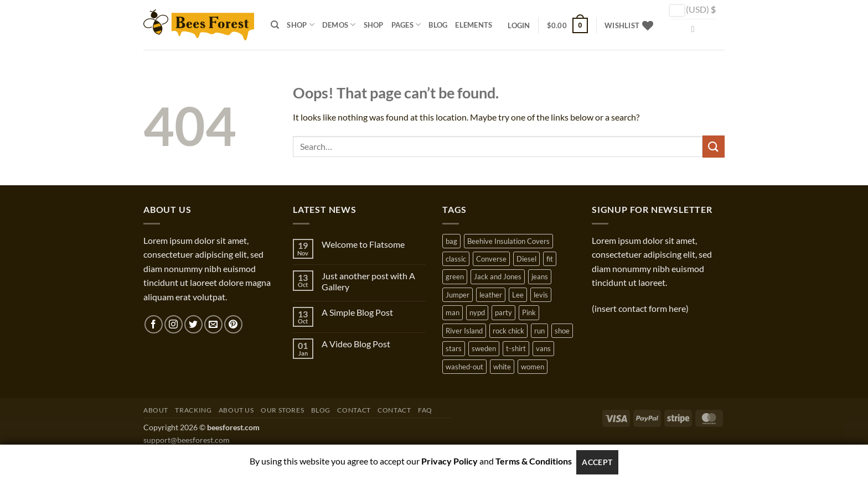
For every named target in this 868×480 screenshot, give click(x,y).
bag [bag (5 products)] (451, 241)
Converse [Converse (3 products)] (491, 259)
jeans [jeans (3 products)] (540, 276)
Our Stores (282, 410)
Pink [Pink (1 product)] (529, 312)
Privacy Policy (449, 461)
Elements (474, 25)
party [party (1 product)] (503, 312)
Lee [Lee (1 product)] (518, 295)
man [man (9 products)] (453, 312)
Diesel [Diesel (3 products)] (526, 259)
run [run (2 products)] (539, 331)
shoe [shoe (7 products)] (562, 331)
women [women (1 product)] (533, 367)
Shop (300, 25)
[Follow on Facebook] (154, 324)
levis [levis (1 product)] (541, 295)
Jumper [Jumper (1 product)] (458, 295)
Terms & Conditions (534, 461)
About (156, 410)
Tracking (193, 410)
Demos (339, 25)
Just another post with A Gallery (368, 281)
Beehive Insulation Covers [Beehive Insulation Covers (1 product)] (508, 241)
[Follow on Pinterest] (233, 324)
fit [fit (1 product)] (550, 259)
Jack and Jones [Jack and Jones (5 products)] (498, 276)
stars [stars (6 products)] (454, 348)
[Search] (275, 25)
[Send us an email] (213, 324)
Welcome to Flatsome (363, 244)
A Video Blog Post (356, 344)
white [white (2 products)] (502, 367)
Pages (406, 25)
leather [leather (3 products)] (491, 295)
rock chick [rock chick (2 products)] (508, 331)
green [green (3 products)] (455, 276)
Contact (354, 410)
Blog (438, 25)
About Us (236, 410)
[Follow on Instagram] (174, 324)
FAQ (425, 410)
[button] (519, 25)
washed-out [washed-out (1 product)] (464, 367)
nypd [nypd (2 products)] (477, 312)
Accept (597, 462)
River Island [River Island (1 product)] (464, 331)
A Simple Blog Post (357, 312)
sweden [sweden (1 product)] (484, 348)
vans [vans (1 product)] (543, 348)
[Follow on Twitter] (193, 324)
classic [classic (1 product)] (456, 259)
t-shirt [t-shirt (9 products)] (516, 348)
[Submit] (714, 146)
